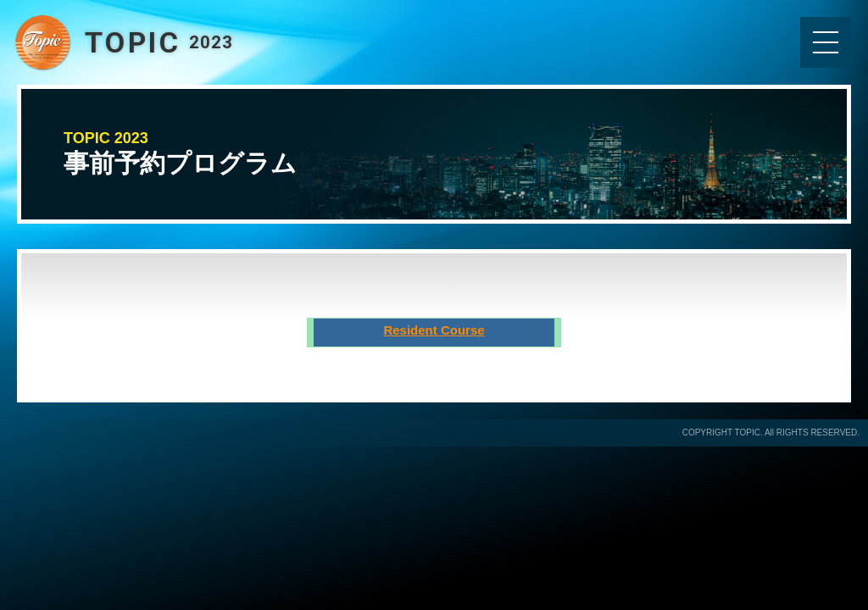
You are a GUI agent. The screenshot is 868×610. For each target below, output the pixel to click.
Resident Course (434, 330)
